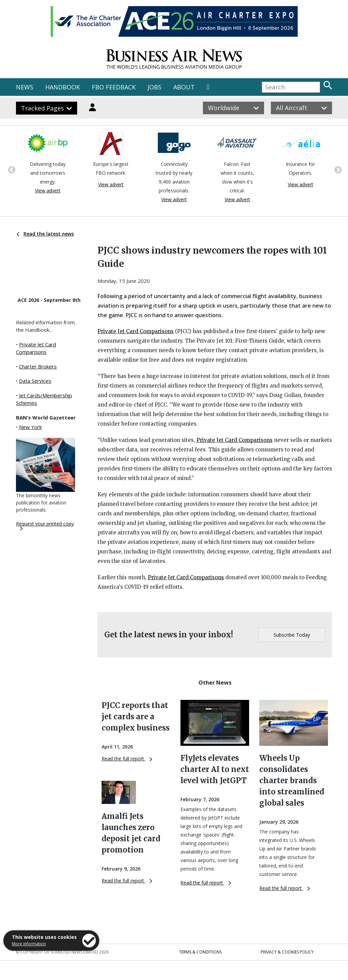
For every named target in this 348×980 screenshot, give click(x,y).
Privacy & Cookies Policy (287, 952)
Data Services (35, 381)
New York (30, 427)
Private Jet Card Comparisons (136, 331)
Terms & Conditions (200, 952)
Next (337, 169)
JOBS (154, 87)
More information (29, 944)
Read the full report (127, 759)
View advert (48, 191)
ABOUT (184, 87)
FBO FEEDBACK (114, 87)
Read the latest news (45, 234)
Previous (11, 169)
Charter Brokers (38, 366)
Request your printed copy (45, 526)
